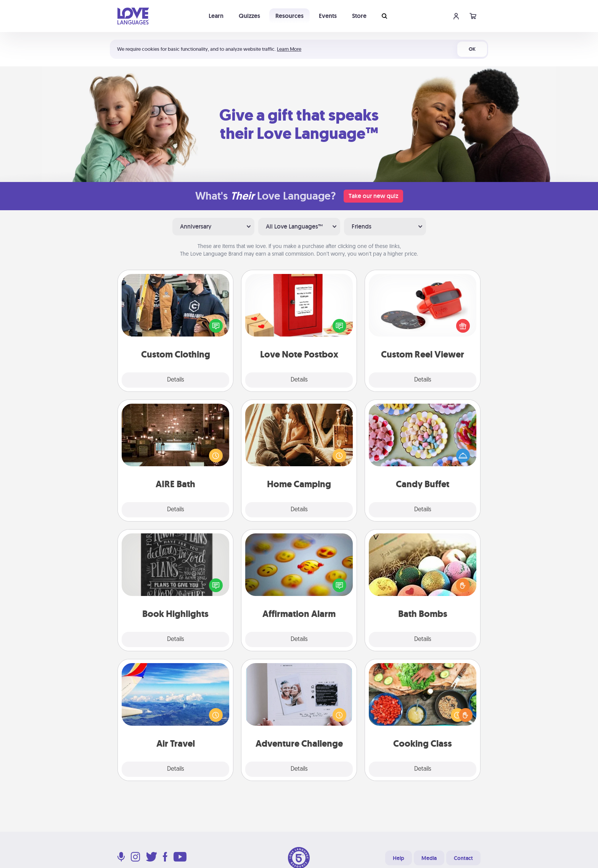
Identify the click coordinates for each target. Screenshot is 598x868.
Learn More (289, 49)
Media (429, 858)
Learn (216, 16)
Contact (463, 858)
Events (328, 16)
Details (176, 380)
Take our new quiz (373, 196)
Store (359, 16)
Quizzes (249, 16)
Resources (289, 16)
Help (399, 858)
